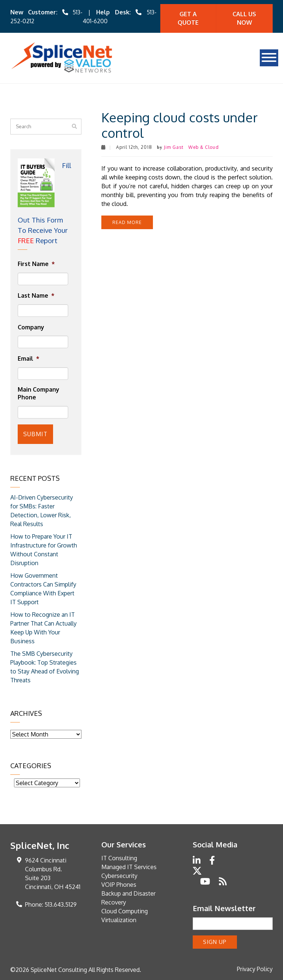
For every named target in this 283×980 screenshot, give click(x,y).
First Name (36, 264)
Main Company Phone (39, 393)
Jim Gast (174, 147)
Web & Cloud (204, 147)
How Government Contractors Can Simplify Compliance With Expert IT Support (43, 589)
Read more (127, 222)
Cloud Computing (125, 911)
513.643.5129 (61, 904)
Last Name (36, 295)
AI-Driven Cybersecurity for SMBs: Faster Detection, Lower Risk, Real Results (42, 511)
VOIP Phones (119, 885)
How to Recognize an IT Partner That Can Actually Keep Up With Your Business (43, 628)
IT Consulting (119, 858)
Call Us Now (244, 18)
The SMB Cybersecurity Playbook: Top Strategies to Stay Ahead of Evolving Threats (45, 667)
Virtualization (119, 920)
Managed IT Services (129, 867)
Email (29, 358)
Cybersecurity (119, 876)
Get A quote (188, 18)
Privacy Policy (255, 969)
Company (31, 327)
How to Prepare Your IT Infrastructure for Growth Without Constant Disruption (44, 550)
